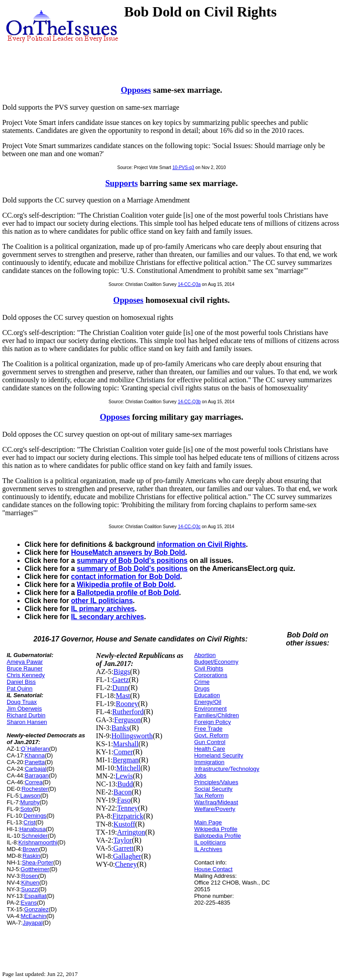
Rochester (35, 789)
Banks (121, 728)
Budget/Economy (216, 662)
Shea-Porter (38, 862)
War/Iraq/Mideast (216, 802)
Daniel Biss (21, 682)
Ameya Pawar (25, 662)
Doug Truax (22, 702)
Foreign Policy (213, 722)
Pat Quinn (20, 688)
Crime (202, 682)
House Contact (213, 869)
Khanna (35, 755)
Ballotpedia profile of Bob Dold (128, 593)
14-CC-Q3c (189, 527)
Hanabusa (32, 829)
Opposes (136, 90)
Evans (29, 903)
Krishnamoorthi (38, 842)
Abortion (205, 655)
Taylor (123, 840)
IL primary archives (103, 609)
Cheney (126, 864)
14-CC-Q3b (189, 402)
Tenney (128, 808)
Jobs (200, 775)
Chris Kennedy (26, 675)
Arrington (131, 832)
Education (207, 695)
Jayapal (33, 923)
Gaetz (120, 680)
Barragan (36, 775)
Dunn (120, 688)
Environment (211, 709)
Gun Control (210, 742)
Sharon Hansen (27, 722)
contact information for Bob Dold (125, 577)
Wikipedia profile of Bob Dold (125, 585)
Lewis (124, 776)
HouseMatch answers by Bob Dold (128, 552)
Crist (30, 822)
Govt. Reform (211, 735)
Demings (35, 816)
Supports (122, 183)
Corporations (211, 675)
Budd (125, 784)
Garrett (123, 848)
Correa (33, 782)
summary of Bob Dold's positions (132, 560)
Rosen (30, 876)
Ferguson (128, 720)
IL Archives (208, 849)
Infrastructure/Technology (227, 769)
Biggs (122, 672)
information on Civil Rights (201, 544)
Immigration (209, 762)
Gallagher (127, 856)
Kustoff (124, 824)
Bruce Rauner (25, 668)
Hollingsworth (132, 736)
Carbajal (35, 769)
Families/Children (217, 715)
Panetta (35, 762)
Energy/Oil (208, 702)
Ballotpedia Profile (218, 836)
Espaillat (35, 896)
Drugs (202, 688)
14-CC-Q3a (189, 284)
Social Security (213, 789)
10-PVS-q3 (183, 167)
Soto (26, 809)
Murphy (30, 802)
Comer (123, 752)
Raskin (31, 856)
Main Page (208, 822)
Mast (123, 696)
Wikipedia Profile (216, 829)
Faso (124, 800)
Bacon (123, 792)
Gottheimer (35, 869)
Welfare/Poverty (215, 809)
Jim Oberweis (24, 709)
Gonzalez (36, 909)
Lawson (30, 796)
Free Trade (209, 729)
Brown (31, 849)
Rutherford (128, 712)
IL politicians (210, 842)
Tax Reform (209, 796)
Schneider (35, 836)
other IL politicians (102, 601)
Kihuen (30, 883)
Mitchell (128, 768)
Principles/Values (216, 782)
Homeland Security (219, 755)
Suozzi (30, 889)
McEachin (34, 916)
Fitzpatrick (128, 816)
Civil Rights (209, 668)
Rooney (127, 704)
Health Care (210, 749)
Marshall (126, 744)
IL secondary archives (108, 617)
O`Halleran (35, 749)
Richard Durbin (26, 715)
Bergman (125, 760)
